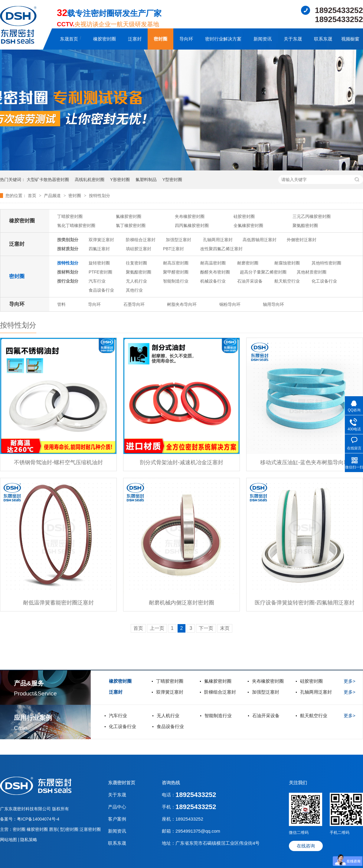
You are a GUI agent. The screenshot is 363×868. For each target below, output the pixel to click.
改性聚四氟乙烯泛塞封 (221, 249)
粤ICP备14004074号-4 (38, 819)
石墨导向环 (134, 304)
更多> (350, 681)
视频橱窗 (350, 39)
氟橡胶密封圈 (129, 216)
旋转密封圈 (99, 263)
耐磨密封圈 (248, 263)
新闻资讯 (263, 39)
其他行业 (134, 290)
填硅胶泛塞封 (139, 249)
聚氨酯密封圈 (305, 225)
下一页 (206, 628)
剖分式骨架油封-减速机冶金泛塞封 (181, 462)
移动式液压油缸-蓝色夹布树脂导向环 (305, 462)
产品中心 (117, 807)
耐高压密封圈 (176, 263)
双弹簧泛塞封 (101, 240)
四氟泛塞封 (99, 249)
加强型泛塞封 (178, 240)
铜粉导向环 (230, 304)
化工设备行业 (324, 281)
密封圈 (160, 39)
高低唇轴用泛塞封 (260, 240)
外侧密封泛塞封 (302, 240)
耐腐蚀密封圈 (287, 263)
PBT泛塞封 (173, 249)
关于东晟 (293, 39)
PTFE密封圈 (100, 272)
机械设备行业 (213, 281)
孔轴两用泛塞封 (218, 240)
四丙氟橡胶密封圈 (192, 225)
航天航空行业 (287, 281)
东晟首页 (69, 39)
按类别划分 (68, 240)
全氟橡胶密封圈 (248, 225)
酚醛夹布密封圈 (215, 272)
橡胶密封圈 (105, 39)
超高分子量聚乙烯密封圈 (263, 272)
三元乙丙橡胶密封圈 (312, 216)
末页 (225, 628)
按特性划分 (100, 196)
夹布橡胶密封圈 (190, 216)
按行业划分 (68, 281)
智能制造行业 (176, 281)
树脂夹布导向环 (182, 304)
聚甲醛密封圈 (176, 272)
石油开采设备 (250, 281)
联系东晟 (323, 39)
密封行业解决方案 (223, 39)
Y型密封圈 (172, 180)
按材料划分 (68, 272)
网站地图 (9, 840)
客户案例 (117, 819)
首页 (33, 196)
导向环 (186, 39)
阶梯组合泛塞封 (141, 240)
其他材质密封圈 (312, 272)
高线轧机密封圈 (90, 180)
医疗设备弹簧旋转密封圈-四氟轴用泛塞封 (305, 603)
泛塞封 (135, 39)
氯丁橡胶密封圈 (131, 225)
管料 (61, 304)
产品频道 (53, 196)
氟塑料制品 (146, 180)
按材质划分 (68, 249)
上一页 (157, 628)
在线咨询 (306, 846)
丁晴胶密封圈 (70, 216)
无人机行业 (136, 281)
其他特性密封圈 (326, 263)
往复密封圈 (136, 263)
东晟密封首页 (122, 783)
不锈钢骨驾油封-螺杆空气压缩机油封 (58, 462)
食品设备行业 (101, 290)
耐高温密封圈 (213, 263)
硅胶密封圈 (244, 216)
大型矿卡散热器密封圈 (48, 180)
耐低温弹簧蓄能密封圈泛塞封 (58, 603)
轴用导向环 (273, 304)
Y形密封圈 (120, 180)
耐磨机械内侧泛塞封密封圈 (181, 603)
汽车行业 (97, 281)
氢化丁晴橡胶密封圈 (76, 225)
